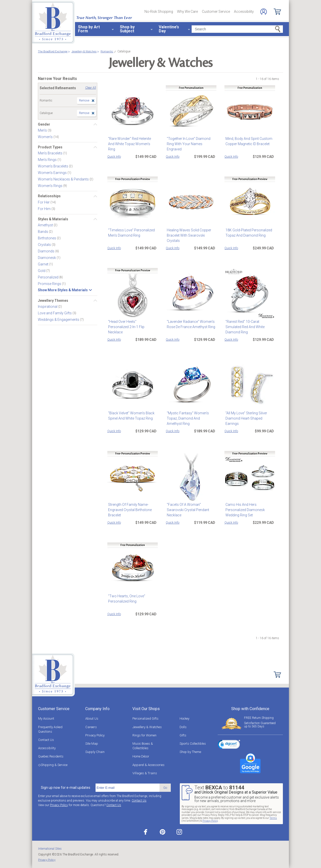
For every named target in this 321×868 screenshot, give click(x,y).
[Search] (237, 29)
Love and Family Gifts (55, 313)
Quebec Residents (51, 756)
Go (165, 788)
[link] (229, 745)
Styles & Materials (53, 219)
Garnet (44, 264)
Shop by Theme (190, 752)
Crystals (45, 245)
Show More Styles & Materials (63, 290)
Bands (43, 232)
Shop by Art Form (89, 29)
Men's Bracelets (51, 153)
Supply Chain (95, 752)
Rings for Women (144, 735)
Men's (43, 130)
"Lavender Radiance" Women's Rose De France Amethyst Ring (190, 324)
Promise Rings (50, 284)
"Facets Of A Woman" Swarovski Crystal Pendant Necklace (187, 510)
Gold (42, 271)
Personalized (49, 277)
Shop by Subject (127, 29)
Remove (84, 101)
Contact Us (46, 740)
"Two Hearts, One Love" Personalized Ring (126, 599)
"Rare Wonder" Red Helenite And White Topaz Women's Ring (132, 141)
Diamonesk (47, 258)
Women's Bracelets (53, 166)
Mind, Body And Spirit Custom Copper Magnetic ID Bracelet (248, 141)
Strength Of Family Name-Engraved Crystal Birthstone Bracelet (129, 510)
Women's (46, 137)
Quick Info (114, 157)
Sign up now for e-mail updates (66, 788)
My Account (46, 718)
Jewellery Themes (53, 301)
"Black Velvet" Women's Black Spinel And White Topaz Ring (131, 416)
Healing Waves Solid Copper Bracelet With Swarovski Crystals (188, 235)
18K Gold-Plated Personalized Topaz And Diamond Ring (248, 233)
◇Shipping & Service (53, 765)
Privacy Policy (95, 735)
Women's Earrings (53, 173)
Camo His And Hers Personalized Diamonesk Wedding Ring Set (244, 510)
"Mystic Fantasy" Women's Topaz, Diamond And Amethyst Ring (190, 418)
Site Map (92, 744)
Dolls (183, 727)
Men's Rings (48, 160)
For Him (45, 209)
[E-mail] (128, 788)
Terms (273, 818)
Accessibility (244, 12)
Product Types (50, 147)
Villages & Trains (145, 773)
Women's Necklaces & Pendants (64, 179)
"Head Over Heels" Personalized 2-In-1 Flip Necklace (132, 324)
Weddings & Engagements (59, 320)
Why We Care (187, 12)
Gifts (183, 735)
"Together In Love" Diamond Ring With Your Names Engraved (188, 144)
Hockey (184, 718)
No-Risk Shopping (159, 12)
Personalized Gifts (145, 718)
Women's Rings (51, 186)
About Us (92, 718)
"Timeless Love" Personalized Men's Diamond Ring (131, 233)
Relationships (49, 196)
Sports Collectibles (193, 744)
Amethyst (46, 225)
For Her (44, 202)
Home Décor (141, 756)
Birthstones (47, 238)
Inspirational (48, 307)
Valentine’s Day (169, 29)
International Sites (50, 849)
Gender (44, 124)
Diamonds (47, 251)
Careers (91, 727)
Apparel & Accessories (148, 765)
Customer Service (216, 12)
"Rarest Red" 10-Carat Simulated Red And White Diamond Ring (250, 324)
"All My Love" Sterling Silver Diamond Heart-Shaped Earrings (245, 418)
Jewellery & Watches (147, 727)
